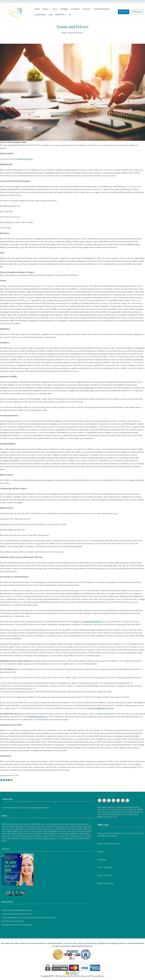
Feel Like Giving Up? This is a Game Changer (17, 925)
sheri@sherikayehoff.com (93, 622)
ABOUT (46, 9)
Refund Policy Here (25, 159)
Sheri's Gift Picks (104, 876)
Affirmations (138, 12)
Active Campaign (104, 868)
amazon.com (111, 817)
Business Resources (106, 883)
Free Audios (124, 12)
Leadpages (102, 860)
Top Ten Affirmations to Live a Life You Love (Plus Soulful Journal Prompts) (28, 918)
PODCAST (87, 9)
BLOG (55, 9)
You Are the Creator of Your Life (13, 921)
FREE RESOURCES (102, 9)
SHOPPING (61, 15)
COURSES (64, 9)
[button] (49, 9)
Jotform (101, 852)
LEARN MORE (40, 15)
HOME (37, 9)
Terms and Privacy (98, 976)
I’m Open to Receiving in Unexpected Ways (17, 914)
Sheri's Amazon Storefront (109, 844)
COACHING (75, 9)
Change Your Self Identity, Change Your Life (17, 910)
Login (50, 15)
